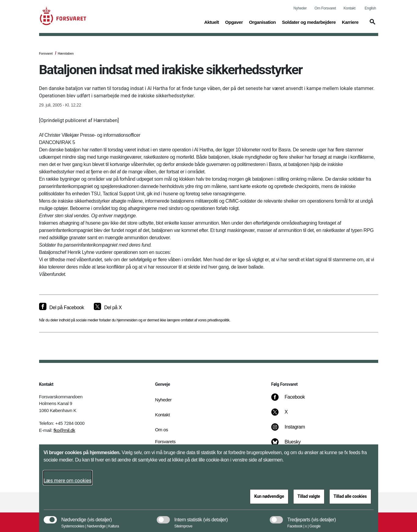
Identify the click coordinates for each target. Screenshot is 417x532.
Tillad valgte (309, 496)
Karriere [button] (350, 22)
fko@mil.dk (64, 430)
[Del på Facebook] (62, 308)
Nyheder (300, 8)
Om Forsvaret (325, 8)
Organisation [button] (262, 22)
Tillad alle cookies (350, 496)
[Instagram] (292, 430)
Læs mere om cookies (68, 481)
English (370, 8)
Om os (162, 430)
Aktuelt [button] (211, 22)
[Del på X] (108, 308)
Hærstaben (66, 53)
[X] (286, 415)
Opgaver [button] (234, 22)
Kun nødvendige (269, 496)
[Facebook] (292, 400)
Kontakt (350, 8)
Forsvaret (46, 53)
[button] (371, 25)
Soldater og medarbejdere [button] (309, 22)
